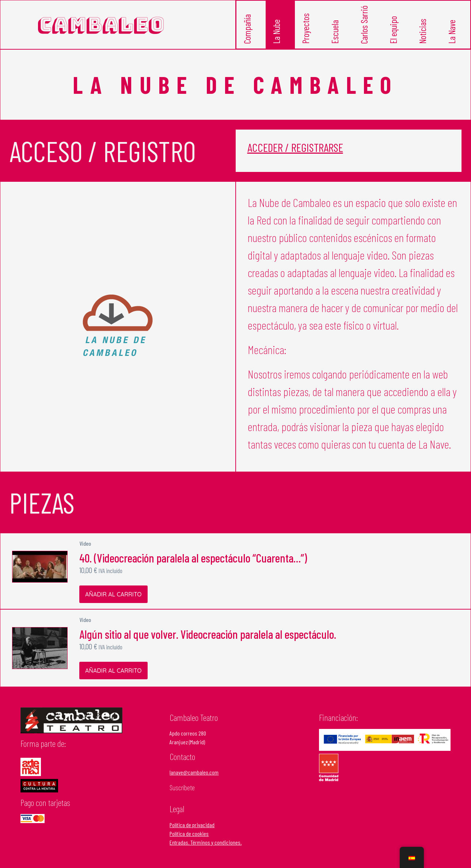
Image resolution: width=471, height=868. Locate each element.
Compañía (248, 33)
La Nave (453, 35)
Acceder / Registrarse (295, 148)
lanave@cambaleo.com (194, 773)
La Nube (278, 35)
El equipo (394, 33)
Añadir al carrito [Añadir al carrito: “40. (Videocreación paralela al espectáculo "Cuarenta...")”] (113, 595)
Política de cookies (189, 834)
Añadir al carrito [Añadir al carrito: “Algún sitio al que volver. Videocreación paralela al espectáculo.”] (113, 671)
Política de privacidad (192, 825)
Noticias (424, 35)
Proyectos (307, 32)
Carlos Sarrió (365, 30)
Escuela (336, 35)
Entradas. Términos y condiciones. (206, 843)
